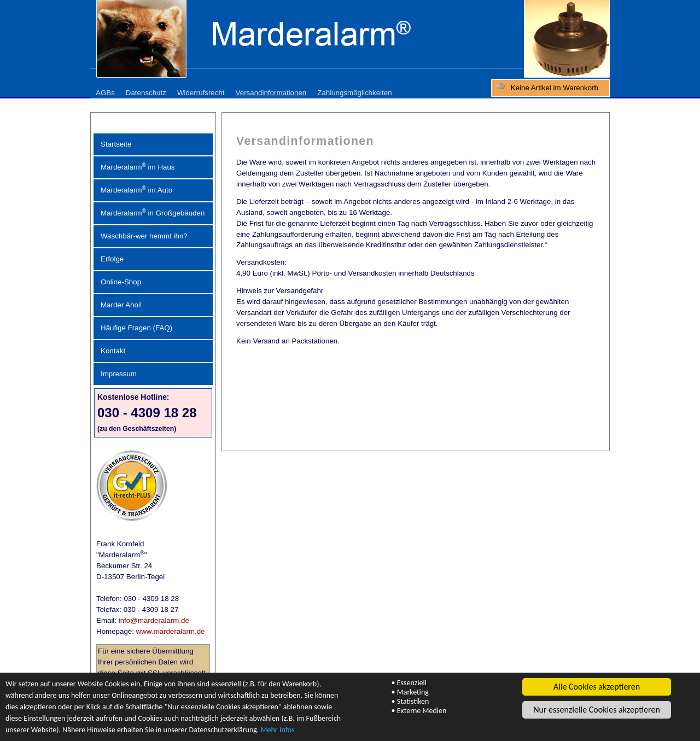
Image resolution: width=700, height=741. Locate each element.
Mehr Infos (278, 730)
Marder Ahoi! (121, 305)
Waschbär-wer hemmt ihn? (144, 236)
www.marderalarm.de (171, 631)
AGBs (105, 93)
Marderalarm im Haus (138, 167)
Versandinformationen (271, 93)
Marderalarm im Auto (136, 189)
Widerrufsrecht (201, 93)
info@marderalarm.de (154, 620)
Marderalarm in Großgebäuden (153, 212)
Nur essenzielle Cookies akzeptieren (597, 710)
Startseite (116, 144)
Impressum (119, 374)
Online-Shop (121, 282)
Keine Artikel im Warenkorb (555, 88)
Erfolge (112, 259)
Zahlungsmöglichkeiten (354, 93)
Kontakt (113, 351)
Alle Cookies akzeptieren (597, 687)
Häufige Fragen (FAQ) (136, 328)
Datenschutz (146, 93)
